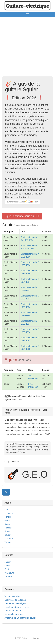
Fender (8, 517)
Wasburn (9, 538)
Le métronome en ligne (15, 603)
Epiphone (9, 513)
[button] (6, 492)
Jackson (8, 528)
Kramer (8, 531)
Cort (6, 510)
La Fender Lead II (13, 611)
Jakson (8, 562)
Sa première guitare (14, 614)
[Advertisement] (27, 47)
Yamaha (8, 542)
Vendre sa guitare (13, 596)
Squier (7, 535)
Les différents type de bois (16, 607)
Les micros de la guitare (15, 600)
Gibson (8, 521)
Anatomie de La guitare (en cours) (20, 618)
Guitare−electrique (27, 6)
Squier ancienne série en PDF (22, 216)
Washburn (9, 573)
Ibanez (8, 524)
